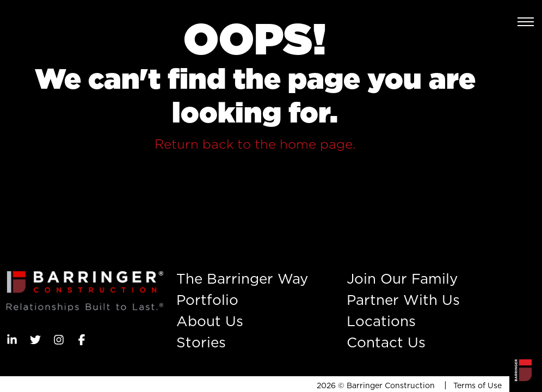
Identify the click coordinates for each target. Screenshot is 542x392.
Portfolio (207, 300)
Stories (201, 342)
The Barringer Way (242, 278)
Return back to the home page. (255, 144)
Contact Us (386, 342)
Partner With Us (403, 300)
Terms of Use (478, 385)
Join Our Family (402, 278)
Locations (381, 321)
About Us (210, 321)
